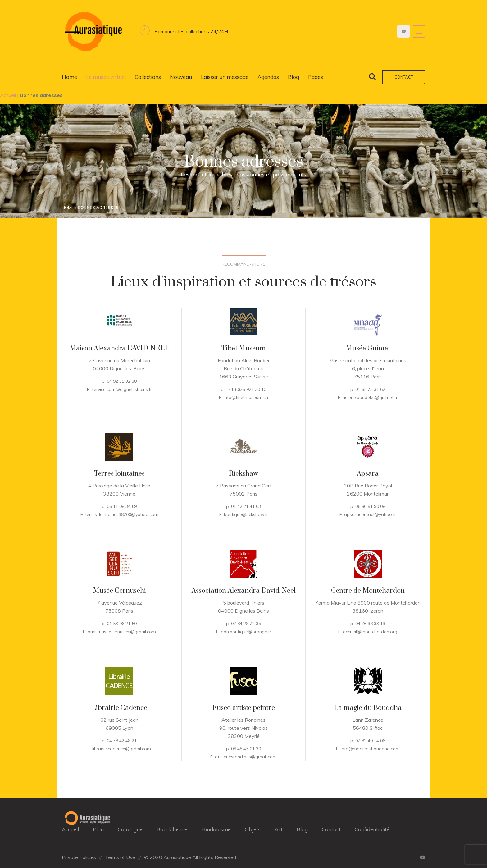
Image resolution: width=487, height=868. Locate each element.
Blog (294, 77)
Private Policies (79, 857)
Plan (98, 829)
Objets (253, 829)
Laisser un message (225, 77)
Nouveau (181, 77)
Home (69, 77)
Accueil (8, 95)
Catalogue (130, 829)
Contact (404, 77)
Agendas (268, 77)
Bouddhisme (172, 829)
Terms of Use (120, 857)
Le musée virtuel (106, 77)
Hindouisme (216, 829)
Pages (316, 77)
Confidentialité (372, 829)
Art (279, 829)
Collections (148, 77)
